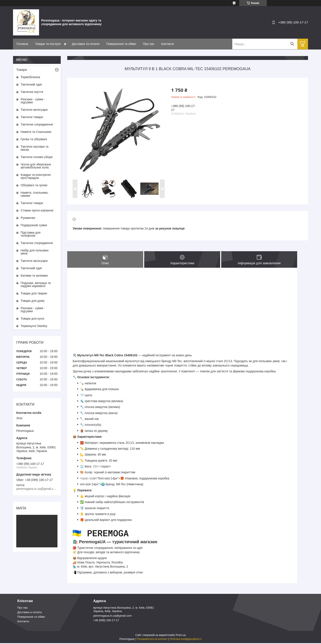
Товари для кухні (32, 319)
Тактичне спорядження (37, 124)
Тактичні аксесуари (34, 110)
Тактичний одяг (31, 84)
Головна (22, 44)
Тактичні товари (32, 117)
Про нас (149, 44)
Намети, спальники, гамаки (34, 194)
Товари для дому (33, 301)
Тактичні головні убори (37, 157)
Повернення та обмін (121, 44)
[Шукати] (292, 44)
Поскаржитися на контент (152, 640)
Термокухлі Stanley (34, 326)
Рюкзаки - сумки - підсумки (33, 101)
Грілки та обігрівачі (34, 139)
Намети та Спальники (36, 132)
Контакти (168, 44)
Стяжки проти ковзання (37, 210)
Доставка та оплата (86, 44)
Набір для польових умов (35, 252)
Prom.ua (181, 636)
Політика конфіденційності (186, 640)
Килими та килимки (34, 276)
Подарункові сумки (34, 225)
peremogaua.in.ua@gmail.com (112, 617)
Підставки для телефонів (31, 234)
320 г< (97, 467)
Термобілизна (30, 77)
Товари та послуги (48, 44)
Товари (22, 70)
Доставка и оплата (29, 613)
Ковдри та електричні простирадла (36, 176)
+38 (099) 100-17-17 (106, 621)
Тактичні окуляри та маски (34, 148)
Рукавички (28, 218)
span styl (88, 479)
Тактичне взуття (32, 92)
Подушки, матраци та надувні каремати (36, 284)
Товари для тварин (34, 293)
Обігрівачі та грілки (34, 185)
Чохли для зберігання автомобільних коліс (36, 166)
